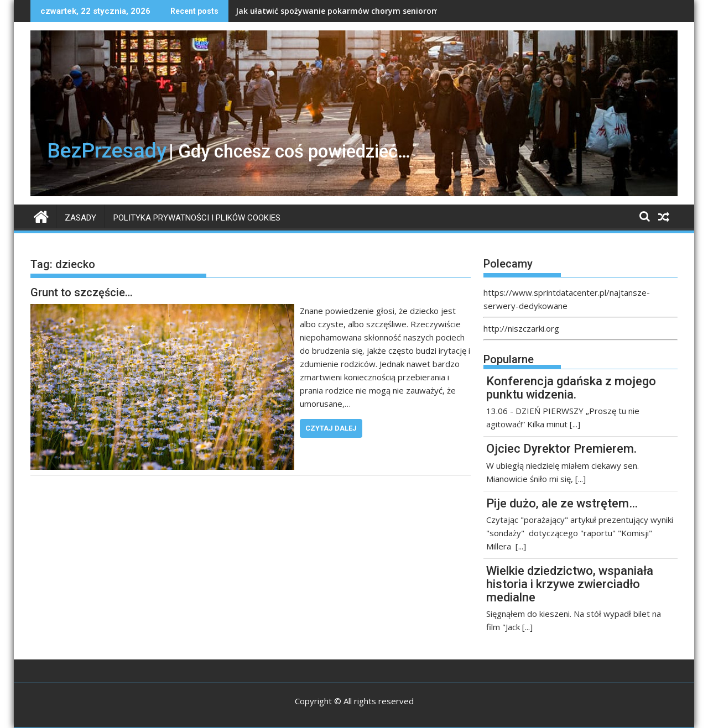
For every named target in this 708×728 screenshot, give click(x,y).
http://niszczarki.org (521, 328)
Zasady (80, 218)
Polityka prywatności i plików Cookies (197, 218)
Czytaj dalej (331, 428)
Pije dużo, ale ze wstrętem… (562, 503)
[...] (575, 424)
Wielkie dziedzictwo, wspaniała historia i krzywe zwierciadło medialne (570, 584)
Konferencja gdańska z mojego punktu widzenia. (571, 388)
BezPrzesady (107, 150)
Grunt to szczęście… (82, 292)
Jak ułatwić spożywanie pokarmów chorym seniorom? (339, 11)
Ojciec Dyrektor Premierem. (561, 449)
